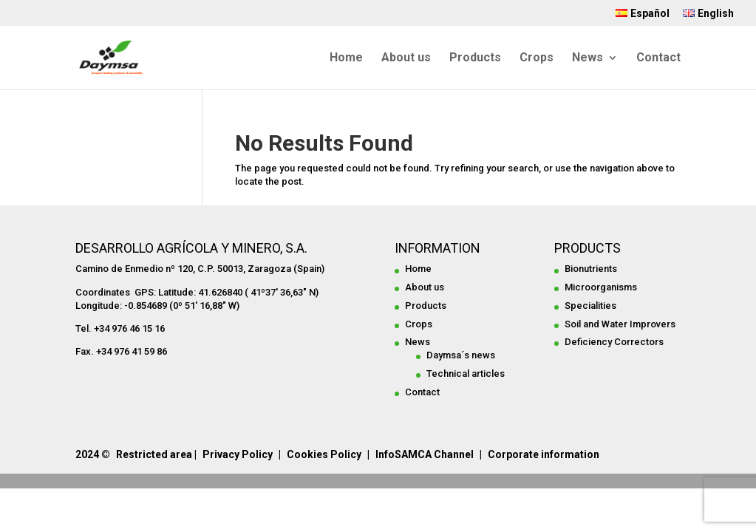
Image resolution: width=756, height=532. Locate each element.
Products (475, 58)
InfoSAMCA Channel (425, 454)
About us (406, 58)
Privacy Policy (238, 454)
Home (346, 58)
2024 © (93, 454)
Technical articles (466, 374)
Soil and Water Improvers (620, 324)
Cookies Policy (324, 454)
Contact (658, 58)
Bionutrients (591, 269)
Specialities (590, 306)
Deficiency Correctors (614, 342)
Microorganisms (601, 287)
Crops (537, 58)
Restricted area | (156, 454)
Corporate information (544, 454)
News (588, 58)
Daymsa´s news (461, 355)
